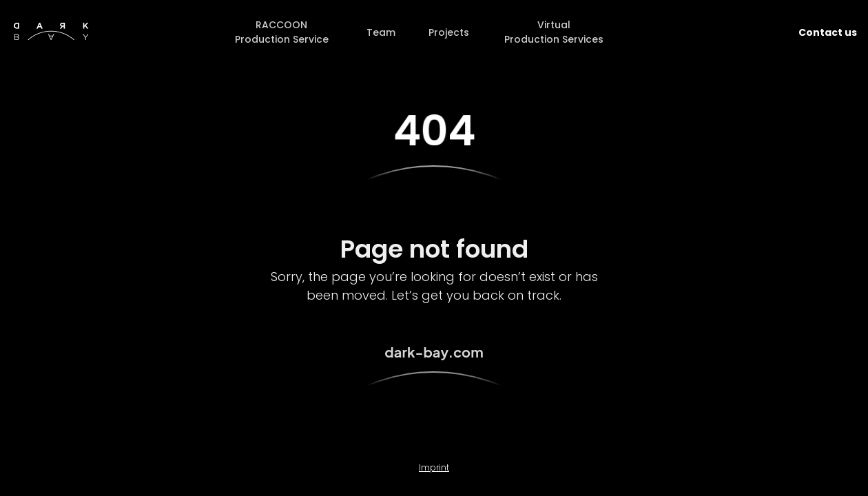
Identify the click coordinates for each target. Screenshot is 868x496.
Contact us (828, 32)
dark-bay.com (434, 352)
